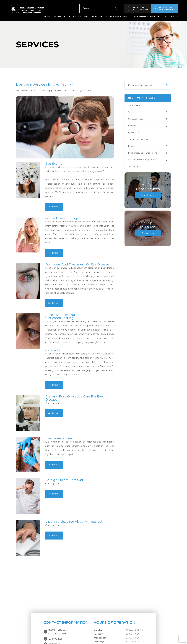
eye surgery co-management (144, 155)
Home (47, 16)
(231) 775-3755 (140, 10)
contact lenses (136, 120)
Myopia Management (118, 16)
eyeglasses (134, 127)
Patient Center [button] (78, 16)
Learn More (147, 197)
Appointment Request (147, 16)
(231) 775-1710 (55, 642)
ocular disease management (144, 162)
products (133, 148)
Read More (54, 207)
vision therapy (136, 106)
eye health (134, 134)
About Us (59, 16)
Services (97, 16)
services (133, 113)
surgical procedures (139, 141)
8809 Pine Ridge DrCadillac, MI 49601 (58, 631)
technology (134, 169)
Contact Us (171, 16)
